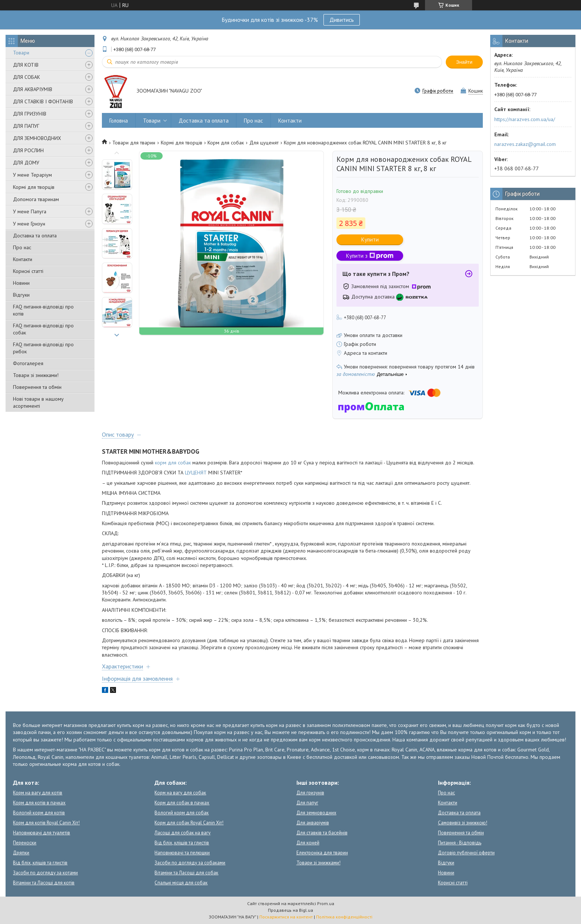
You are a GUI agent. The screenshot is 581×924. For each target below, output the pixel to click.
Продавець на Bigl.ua (290, 910)
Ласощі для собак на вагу (182, 833)
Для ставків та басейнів (322, 833)
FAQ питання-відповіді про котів (43, 310)
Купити (370, 239)
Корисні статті (28, 271)
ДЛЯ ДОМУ (26, 163)
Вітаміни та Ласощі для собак (186, 873)
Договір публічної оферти (466, 853)
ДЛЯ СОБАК (26, 77)
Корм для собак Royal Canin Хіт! (189, 823)
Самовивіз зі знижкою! (463, 823)
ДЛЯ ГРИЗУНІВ (30, 114)
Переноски (25, 843)
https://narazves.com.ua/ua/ (525, 119)
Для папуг (307, 803)
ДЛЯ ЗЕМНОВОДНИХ (37, 138)
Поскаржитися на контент (286, 917)
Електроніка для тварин (322, 853)
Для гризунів (310, 793)
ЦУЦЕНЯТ (196, 473)
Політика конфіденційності (344, 917)
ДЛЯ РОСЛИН (28, 150)
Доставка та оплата (35, 236)
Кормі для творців (34, 187)
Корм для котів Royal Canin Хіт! (46, 823)
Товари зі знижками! (36, 375)
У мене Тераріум (32, 175)
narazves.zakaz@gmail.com (525, 144)
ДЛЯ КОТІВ (26, 65)
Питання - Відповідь (460, 843)
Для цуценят (264, 143)
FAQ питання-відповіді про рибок (43, 348)
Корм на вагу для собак (180, 793)
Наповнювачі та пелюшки (182, 853)
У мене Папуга (30, 211)
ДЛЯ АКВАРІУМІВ (33, 89)
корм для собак (173, 463)
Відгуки (21, 295)
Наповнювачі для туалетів (41, 833)
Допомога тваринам (36, 199)
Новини (21, 283)
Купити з (370, 256)
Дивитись (342, 20)
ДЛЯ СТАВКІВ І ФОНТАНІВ (43, 101)
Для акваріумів (313, 823)
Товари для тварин (134, 143)
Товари (21, 53)
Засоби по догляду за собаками (190, 863)
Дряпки (21, 853)
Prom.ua (326, 903)
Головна (119, 121)
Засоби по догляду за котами (45, 873)
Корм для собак (226, 143)
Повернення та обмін (37, 387)
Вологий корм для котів (39, 813)
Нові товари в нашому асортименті (38, 402)
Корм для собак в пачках (182, 803)
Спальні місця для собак (181, 883)
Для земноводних (316, 813)
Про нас (22, 247)
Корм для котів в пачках (39, 803)
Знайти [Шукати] (464, 62)
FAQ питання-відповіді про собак (43, 329)
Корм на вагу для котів (38, 793)
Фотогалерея (28, 363)
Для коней (308, 843)
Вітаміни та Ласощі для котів (44, 883)
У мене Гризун (29, 224)
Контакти (23, 259)
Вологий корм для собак (182, 813)
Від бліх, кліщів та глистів (40, 863)
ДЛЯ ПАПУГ (26, 126)
